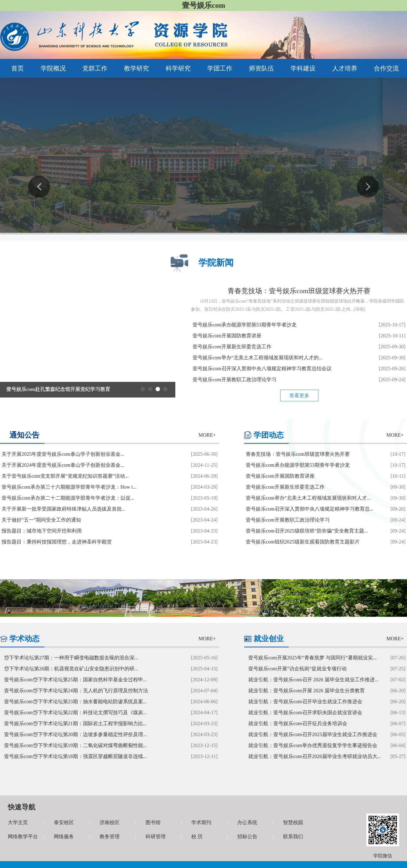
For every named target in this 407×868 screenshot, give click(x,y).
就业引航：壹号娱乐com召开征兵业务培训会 (298, 723)
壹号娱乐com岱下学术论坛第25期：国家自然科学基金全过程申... (75, 680)
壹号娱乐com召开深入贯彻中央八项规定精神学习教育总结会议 (262, 369)
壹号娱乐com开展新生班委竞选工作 (232, 347)
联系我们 (293, 837)
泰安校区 (64, 822)
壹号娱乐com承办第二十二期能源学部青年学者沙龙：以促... (68, 498)
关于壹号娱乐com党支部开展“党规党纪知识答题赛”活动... (65, 476)
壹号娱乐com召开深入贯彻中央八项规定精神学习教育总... (310, 509)
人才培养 (345, 68)
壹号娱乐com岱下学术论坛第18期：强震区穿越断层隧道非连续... (75, 756)
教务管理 (110, 837)
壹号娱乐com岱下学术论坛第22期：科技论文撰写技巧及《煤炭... (75, 712)
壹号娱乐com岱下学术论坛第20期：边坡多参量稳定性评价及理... (75, 734)
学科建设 (303, 68)
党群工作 (95, 68)
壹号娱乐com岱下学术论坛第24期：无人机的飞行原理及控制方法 (76, 691)
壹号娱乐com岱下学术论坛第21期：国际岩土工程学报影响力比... (75, 723)
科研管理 (156, 837)
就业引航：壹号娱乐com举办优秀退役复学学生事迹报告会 (313, 745)
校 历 (197, 837)
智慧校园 (293, 822)
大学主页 (18, 822)
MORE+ (207, 435)
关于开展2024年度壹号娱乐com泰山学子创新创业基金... (63, 465)
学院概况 (53, 68)
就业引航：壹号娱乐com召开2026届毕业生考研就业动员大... (315, 756)
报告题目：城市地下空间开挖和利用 (42, 531)
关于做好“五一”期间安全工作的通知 (41, 520)
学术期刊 (201, 822)
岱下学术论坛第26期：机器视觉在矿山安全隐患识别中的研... (71, 669)
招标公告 (247, 837)
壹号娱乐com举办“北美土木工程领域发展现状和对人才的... (258, 358)
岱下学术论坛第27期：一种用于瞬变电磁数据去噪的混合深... (71, 658)
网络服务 (64, 837)
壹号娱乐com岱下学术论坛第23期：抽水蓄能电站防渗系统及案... (75, 702)
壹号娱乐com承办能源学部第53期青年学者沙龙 (245, 325)
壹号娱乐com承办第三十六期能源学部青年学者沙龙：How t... (69, 487)
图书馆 (153, 822)
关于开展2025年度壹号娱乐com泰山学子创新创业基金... (63, 454)
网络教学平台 (23, 837)
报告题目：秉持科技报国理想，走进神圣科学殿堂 (57, 542)
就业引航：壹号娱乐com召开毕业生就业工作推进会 (305, 702)
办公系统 (247, 822)
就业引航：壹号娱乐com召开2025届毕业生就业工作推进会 (313, 734)
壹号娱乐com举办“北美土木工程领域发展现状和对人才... (308, 498)
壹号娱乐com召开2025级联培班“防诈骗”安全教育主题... (307, 531)
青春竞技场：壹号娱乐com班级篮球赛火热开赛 (299, 291)
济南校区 (110, 822)
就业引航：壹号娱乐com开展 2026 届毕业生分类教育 (307, 691)
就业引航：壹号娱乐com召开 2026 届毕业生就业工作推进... (313, 680)
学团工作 (220, 68)
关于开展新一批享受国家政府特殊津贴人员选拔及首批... (64, 509)
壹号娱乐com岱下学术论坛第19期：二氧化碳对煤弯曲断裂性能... (75, 745)
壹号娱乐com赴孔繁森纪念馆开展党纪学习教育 (58, 389)
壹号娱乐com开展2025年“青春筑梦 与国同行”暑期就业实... (312, 658)
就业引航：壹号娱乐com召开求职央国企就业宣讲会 (305, 712)
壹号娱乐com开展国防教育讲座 (227, 336)
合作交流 (386, 68)
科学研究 (178, 68)
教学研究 (137, 68)
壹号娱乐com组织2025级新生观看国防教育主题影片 (303, 542)
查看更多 (299, 395)
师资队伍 (261, 68)
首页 (18, 68)
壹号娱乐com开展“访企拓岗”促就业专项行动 (297, 669)
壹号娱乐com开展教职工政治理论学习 (234, 379)
